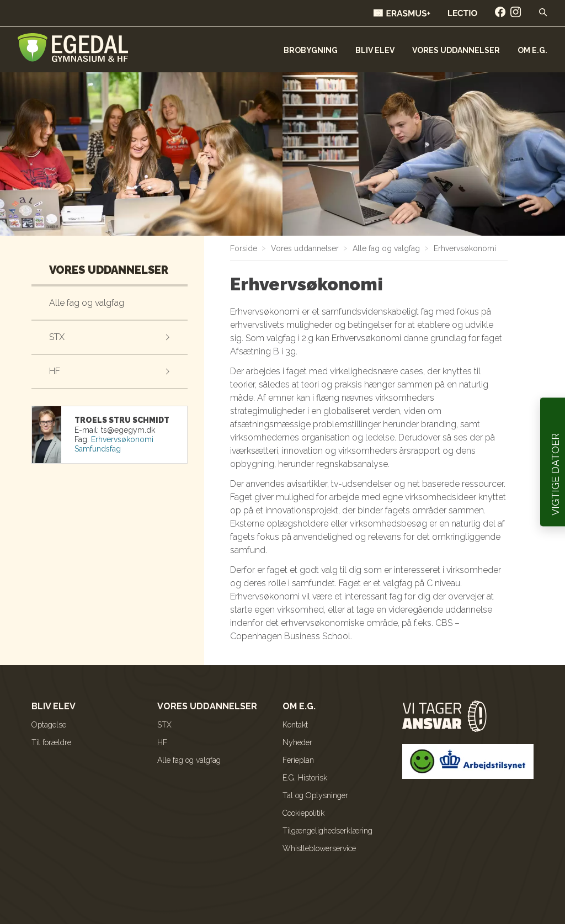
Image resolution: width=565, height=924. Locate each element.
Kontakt (295, 725)
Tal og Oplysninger (315, 795)
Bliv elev (375, 50)
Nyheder (297, 742)
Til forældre (51, 742)
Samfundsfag (98, 449)
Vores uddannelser (456, 50)
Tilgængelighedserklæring (327, 831)
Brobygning (311, 50)
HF (55, 371)
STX (57, 337)
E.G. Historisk (305, 778)
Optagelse (49, 725)
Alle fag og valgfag (87, 303)
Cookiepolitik (303, 813)
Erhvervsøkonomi (122, 439)
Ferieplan (298, 760)
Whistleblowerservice (319, 848)
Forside (244, 248)
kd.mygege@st (128, 430)
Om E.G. (532, 50)
